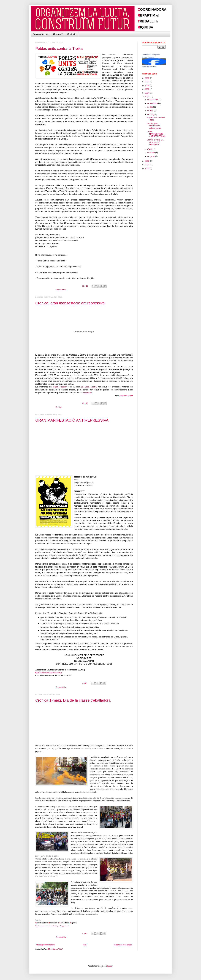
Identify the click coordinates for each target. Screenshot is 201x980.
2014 (147, 93)
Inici (85, 945)
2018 (147, 78)
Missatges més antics (123, 945)
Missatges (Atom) (56, 949)
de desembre (153, 100)
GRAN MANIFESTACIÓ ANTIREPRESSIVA (72, 420)
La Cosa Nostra (89, 387)
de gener (151, 156)
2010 (147, 168)
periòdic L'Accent (126, 396)
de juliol (151, 107)
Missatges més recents (46, 945)
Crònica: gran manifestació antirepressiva (70, 303)
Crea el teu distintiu (149, 67)
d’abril (150, 149)
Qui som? (58, 34)
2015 (147, 89)
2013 (147, 96)
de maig (151, 114)
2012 (147, 161)
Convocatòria (61, 290)
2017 (147, 82)
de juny (151, 111)
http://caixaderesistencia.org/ (49, 673)
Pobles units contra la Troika (59, 48)
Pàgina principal (41, 34)
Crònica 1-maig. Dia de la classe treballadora (73, 700)
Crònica (59, 407)
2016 (147, 85)
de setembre (153, 103)
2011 (147, 165)
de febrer (151, 153)
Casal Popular (60, 387)
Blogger (109, 966)
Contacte (72, 34)
